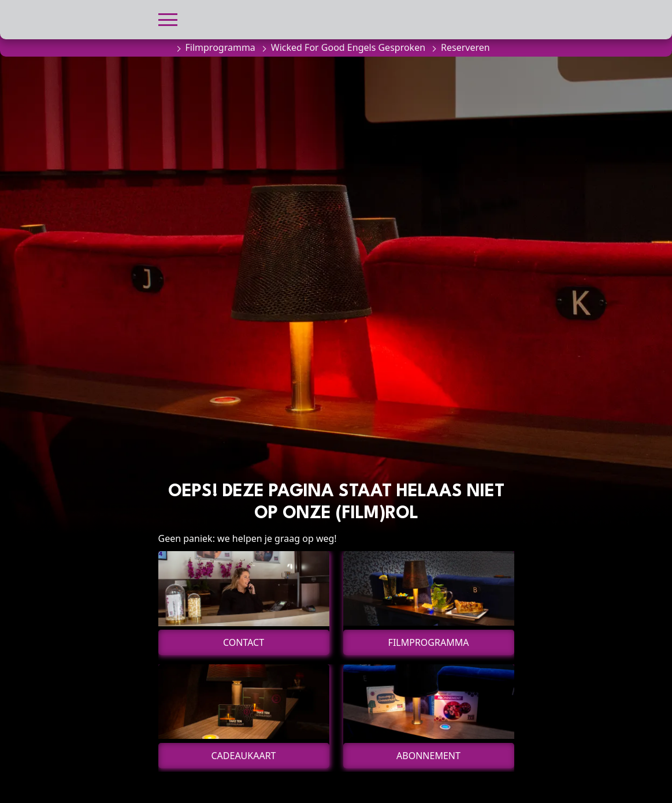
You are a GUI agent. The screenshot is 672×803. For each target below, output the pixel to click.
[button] (168, 18)
